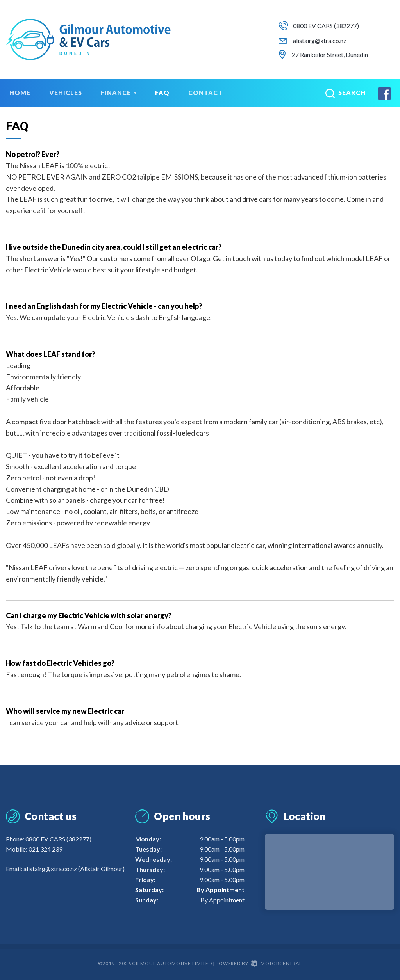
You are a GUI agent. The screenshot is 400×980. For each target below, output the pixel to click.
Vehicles (66, 93)
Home (20, 93)
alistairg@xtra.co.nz (320, 40)
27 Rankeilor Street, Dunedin (330, 54)
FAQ (162, 93)
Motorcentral (277, 963)
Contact (205, 93)
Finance (119, 93)
